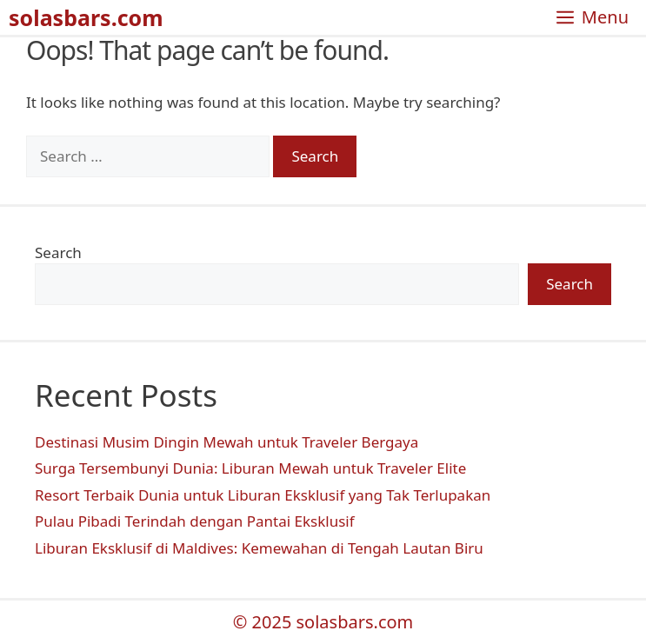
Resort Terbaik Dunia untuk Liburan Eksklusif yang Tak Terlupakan (263, 495)
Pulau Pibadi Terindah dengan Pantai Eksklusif (195, 521)
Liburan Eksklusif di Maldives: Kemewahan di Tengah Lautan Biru (259, 548)
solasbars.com (86, 17)
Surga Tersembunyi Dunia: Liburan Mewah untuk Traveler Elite (250, 468)
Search (58, 252)
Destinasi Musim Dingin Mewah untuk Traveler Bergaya (226, 442)
